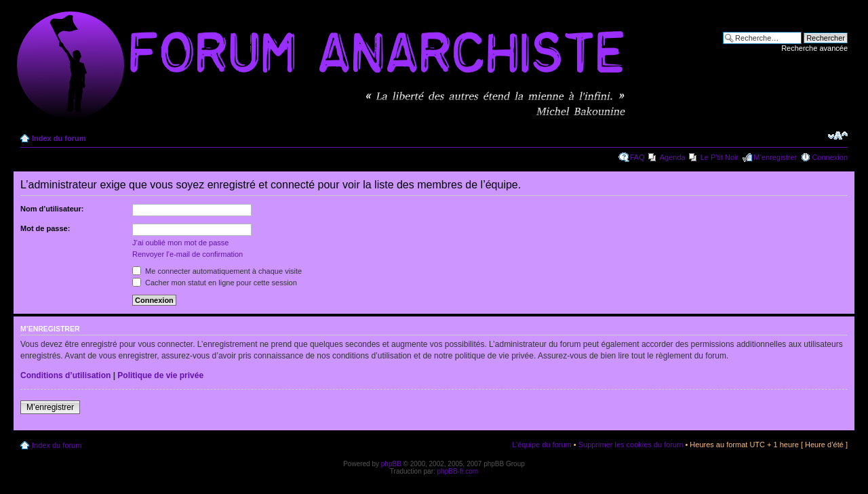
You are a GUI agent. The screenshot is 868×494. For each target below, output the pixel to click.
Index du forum (59, 138)
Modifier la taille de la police (838, 136)
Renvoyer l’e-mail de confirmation (188, 254)
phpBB (391, 464)
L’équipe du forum (541, 445)
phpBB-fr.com (458, 471)
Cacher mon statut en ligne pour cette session (215, 283)
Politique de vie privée (160, 375)
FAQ (637, 157)
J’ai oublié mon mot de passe (180, 243)
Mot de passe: (45, 228)
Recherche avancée (814, 48)
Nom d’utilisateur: (52, 209)
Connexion (830, 157)
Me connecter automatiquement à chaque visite (217, 271)
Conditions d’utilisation (65, 375)
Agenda (673, 157)
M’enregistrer (775, 157)
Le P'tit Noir (720, 157)
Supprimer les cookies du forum (631, 445)
